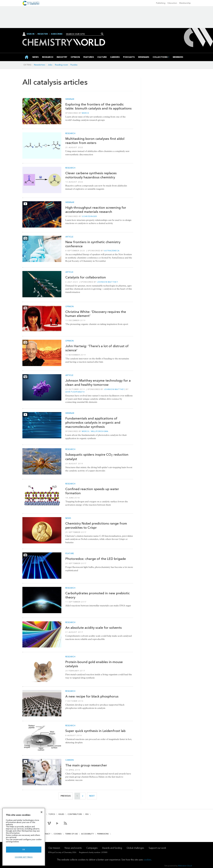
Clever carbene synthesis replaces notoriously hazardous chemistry (91, 175)
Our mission (54, 848)
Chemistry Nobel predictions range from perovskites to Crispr (96, 525)
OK (24, 849)
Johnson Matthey (107, 282)
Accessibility (87, 834)
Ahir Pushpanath (75, 392)
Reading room (61, 65)
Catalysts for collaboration (86, 277)
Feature (70, 554)
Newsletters (40, 65)
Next (93, 796)
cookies (147, 860)
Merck (85, 113)
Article (69, 237)
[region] (24, 837)
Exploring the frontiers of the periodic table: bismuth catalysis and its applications (98, 106)
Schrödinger (89, 216)
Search (102, 34)
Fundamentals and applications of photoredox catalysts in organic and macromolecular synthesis (93, 422)
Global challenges (135, 848)
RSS (87, 814)
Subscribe (57, 34)
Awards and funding (112, 848)
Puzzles (74, 65)
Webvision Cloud (185, 866)
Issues (61, 814)
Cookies (58, 834)
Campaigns (92, 848)
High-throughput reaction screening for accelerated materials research (96, 210)
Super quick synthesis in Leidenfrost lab (95, 731)
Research (70, 133)
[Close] (42, 812)
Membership (185, 3)
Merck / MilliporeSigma (95, 431)
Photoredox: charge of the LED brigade (96, 559)
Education (172, 3)
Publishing (161, 3)
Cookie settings (24, 857)
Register (43, 34)
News (68, 518)
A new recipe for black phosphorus (92, 696)
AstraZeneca (112, 251)
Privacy (46, 834)
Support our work (157, 848)
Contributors (75, 814)
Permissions (103, 834)
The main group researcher (86, 765)
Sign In (31, 34)
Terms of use (71, 834)
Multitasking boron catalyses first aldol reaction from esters (95, 141)
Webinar (70, 99)
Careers (70, 760)
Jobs (50, 65)
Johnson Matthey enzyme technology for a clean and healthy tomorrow (98, 383)
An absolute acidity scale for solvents (94, 628)
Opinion (69, 307)
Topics (52, 814)
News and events (73, 848)
